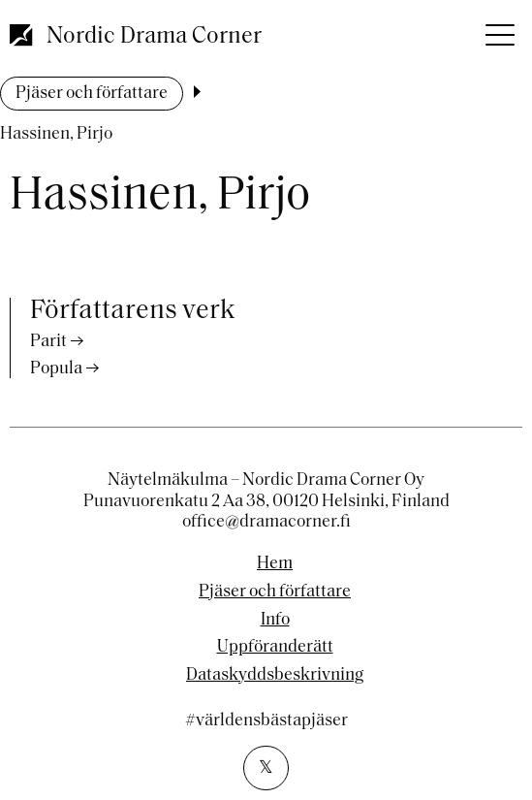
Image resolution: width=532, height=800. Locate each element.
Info (275, 621)
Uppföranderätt (275, 648)
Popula (56, 369)
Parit (48, 342)
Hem (275, 564)
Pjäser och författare (92, 94)
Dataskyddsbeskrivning (275, 676)
